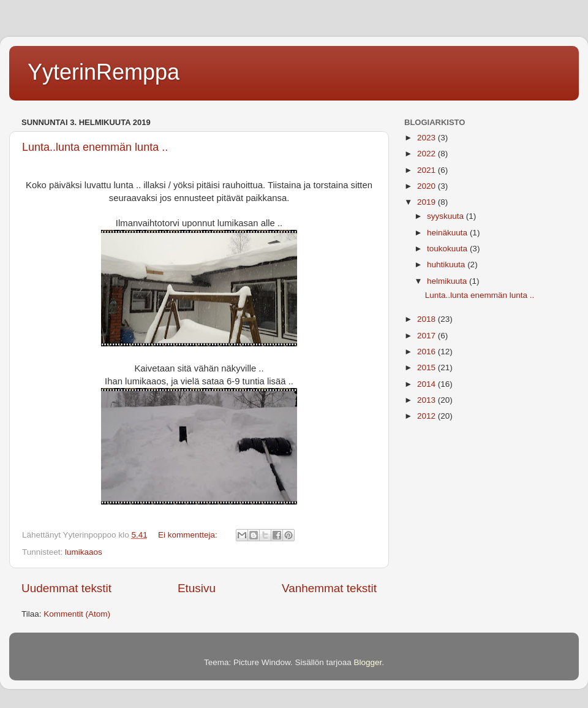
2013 (428, 400)
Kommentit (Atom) (77, 614)
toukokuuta (448, 249)
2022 (428, 154)
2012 (428, 416)
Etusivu (197, 588)
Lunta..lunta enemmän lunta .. (95, 147)
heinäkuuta (448, 233)
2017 (428, 336)
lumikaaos (84, 552)
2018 (428, 319)
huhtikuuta (447, 265)
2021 (428, 170)
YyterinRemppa (104, 72)
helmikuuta (448, 281)
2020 (428, 186)
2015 (428, 367)
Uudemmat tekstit (66, 588)
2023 (428, 138)
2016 (428, 352)
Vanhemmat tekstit (329, 588)
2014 (428, 384)
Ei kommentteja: (189, 535)
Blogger (368, 662)
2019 (428, 202)
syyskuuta (447, 216)
